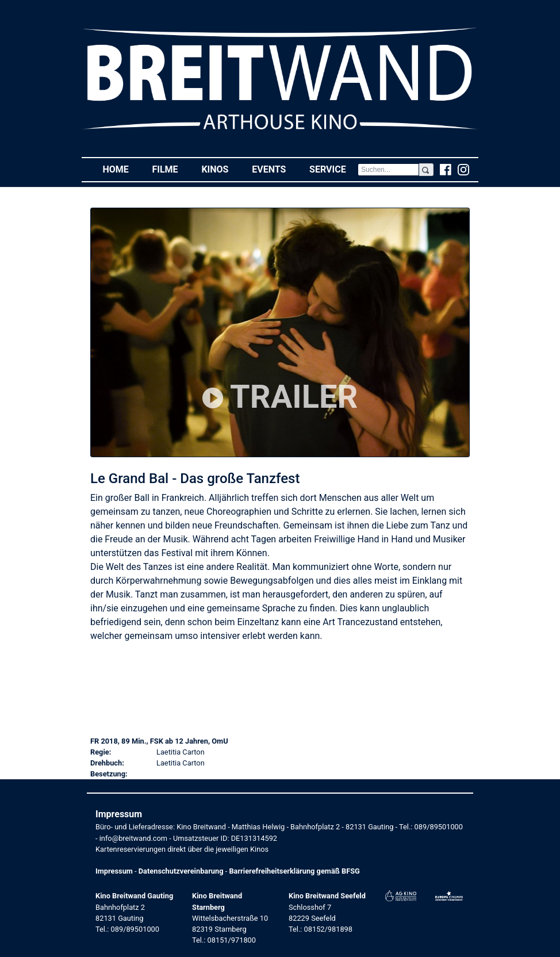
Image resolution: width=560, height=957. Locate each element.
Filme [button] (171, 169)
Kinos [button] (220, 169)
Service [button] (333, 169)
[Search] (388, 170)
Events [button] (275, 169)
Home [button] (121, 169)
